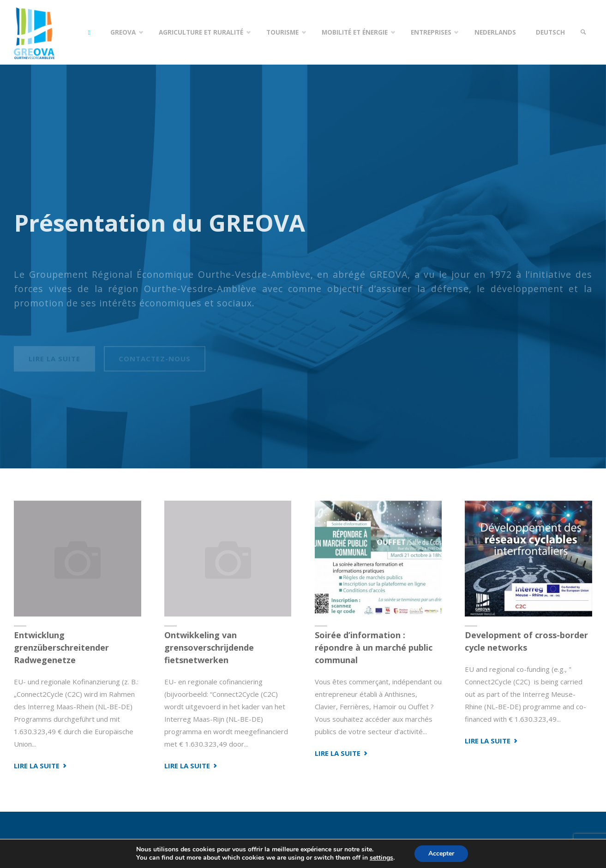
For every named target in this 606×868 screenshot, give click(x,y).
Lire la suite (41, 766)
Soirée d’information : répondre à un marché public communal (374, 647)
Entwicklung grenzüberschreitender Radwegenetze (61, 647)
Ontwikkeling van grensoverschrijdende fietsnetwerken (209, 647)
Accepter (441, 853)
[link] (583, 32)
